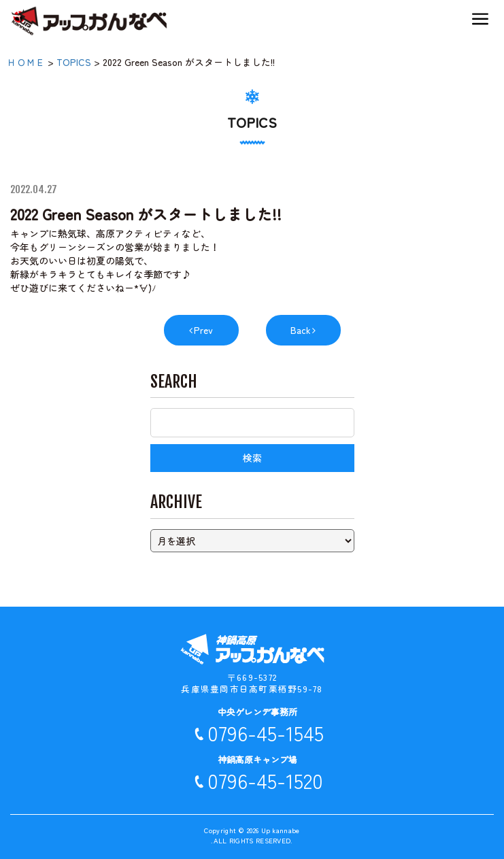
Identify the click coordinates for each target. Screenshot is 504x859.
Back (301, 330)
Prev (203, 330)
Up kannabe (281, 830)
